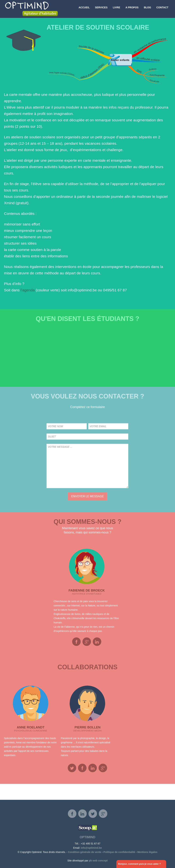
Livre (116, 9)
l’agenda (28, 290)
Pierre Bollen (87, 727)
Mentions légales (147, 852)
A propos (132, 9)
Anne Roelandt (31, 727)
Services (101, 9)
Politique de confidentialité (119, 852)
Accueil (84, 9)
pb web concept (98, 861)
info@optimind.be (91, 848)
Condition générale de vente (84, 852)
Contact (162, 9)
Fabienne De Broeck (87, 590)
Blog (147, 9)
